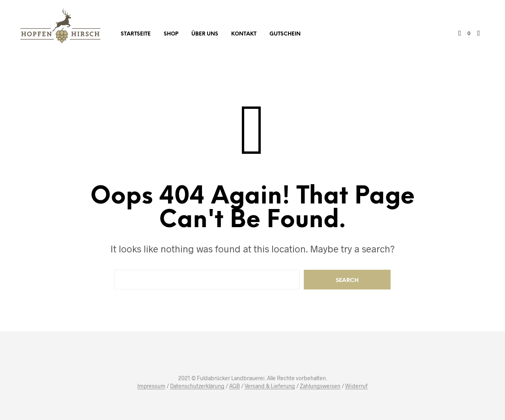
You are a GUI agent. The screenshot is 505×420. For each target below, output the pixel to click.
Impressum (151, 386)
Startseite (136, 34)
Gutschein (285, 34)
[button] (464, 34)
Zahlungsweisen (320, 386)
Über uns (205, 34)
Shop (171, 34)
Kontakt (244, 34)
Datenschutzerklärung (197, 386)
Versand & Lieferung (270, 386)
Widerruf (356, 386)
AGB (235, 386)
